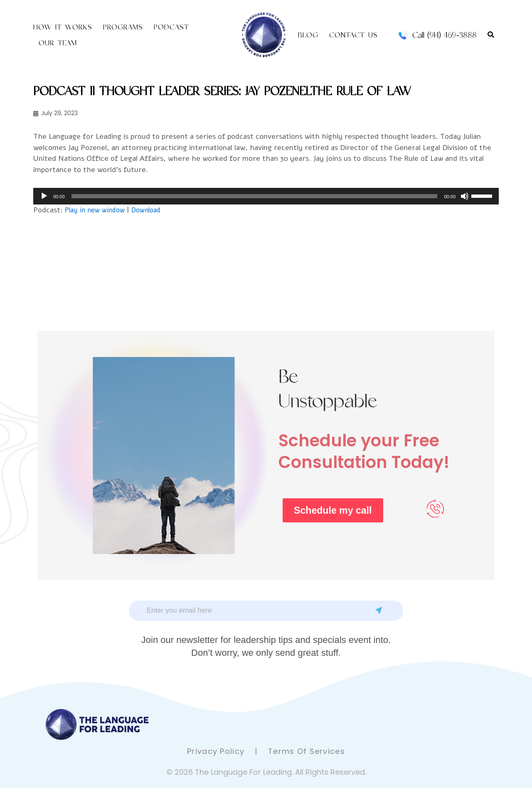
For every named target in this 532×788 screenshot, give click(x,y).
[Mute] (465, 197)
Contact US (353, 35)
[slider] (255, 197)
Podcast (171, 27)
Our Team (58, 43)
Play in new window (97, 211)
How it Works (63, 27)
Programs (123, 27)
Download (153, 211)
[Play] (44, 197)
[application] (266, 197)
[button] (491, 35)
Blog (308, 35)
